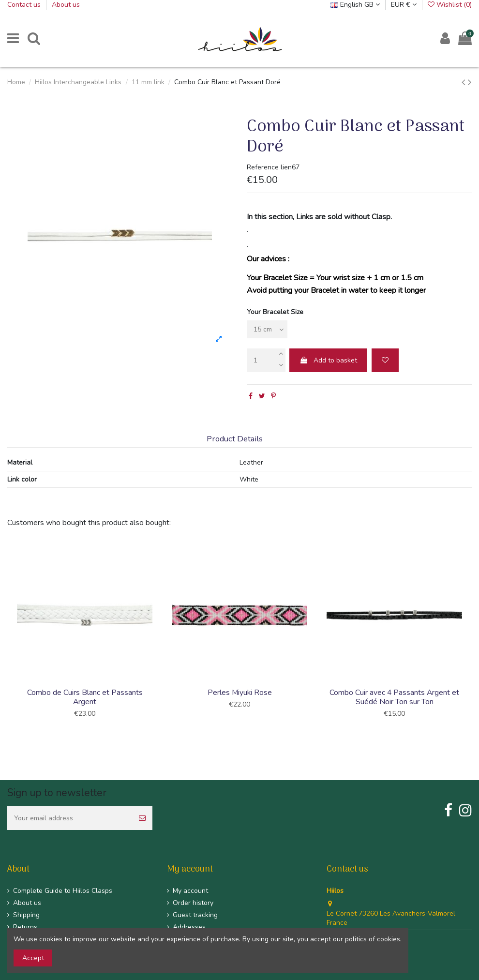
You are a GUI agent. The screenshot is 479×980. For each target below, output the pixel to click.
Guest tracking (195, 915)
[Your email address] (70, 818)
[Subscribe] (142, 818)
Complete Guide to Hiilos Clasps (63, 891)
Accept (33, 958)
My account (190, 891)
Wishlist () (450, 5)
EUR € (404, 5)
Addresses (189, 927)
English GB (355, 5)
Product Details (235, 439)
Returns (25, 927)
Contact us (25, 5)
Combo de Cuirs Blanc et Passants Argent (85, 697)
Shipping (26, 915)
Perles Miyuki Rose (240, 693)
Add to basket (328, 360)
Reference (263, 167)
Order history (193, 903)
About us (66, 5)
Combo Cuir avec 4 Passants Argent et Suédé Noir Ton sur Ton (394, 697)
